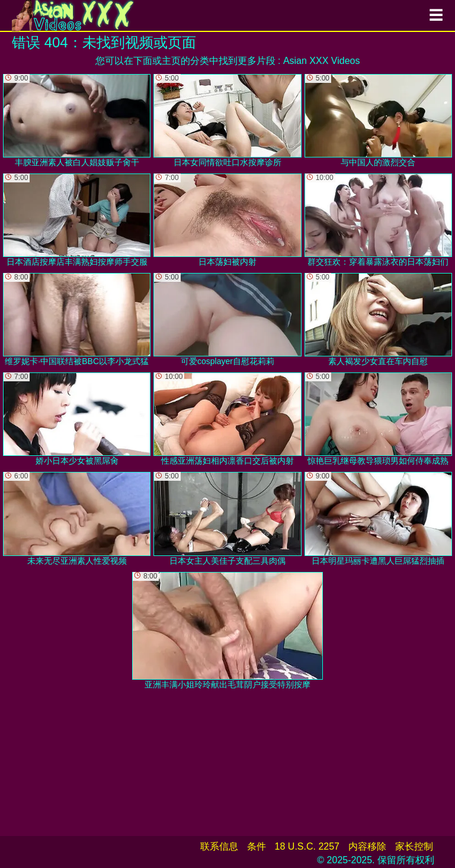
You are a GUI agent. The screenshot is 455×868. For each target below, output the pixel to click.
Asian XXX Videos (322, 61)
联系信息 (219, 846)
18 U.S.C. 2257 (307, 846)
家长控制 (414, 846)
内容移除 (367, 846)
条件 (257, 846)
